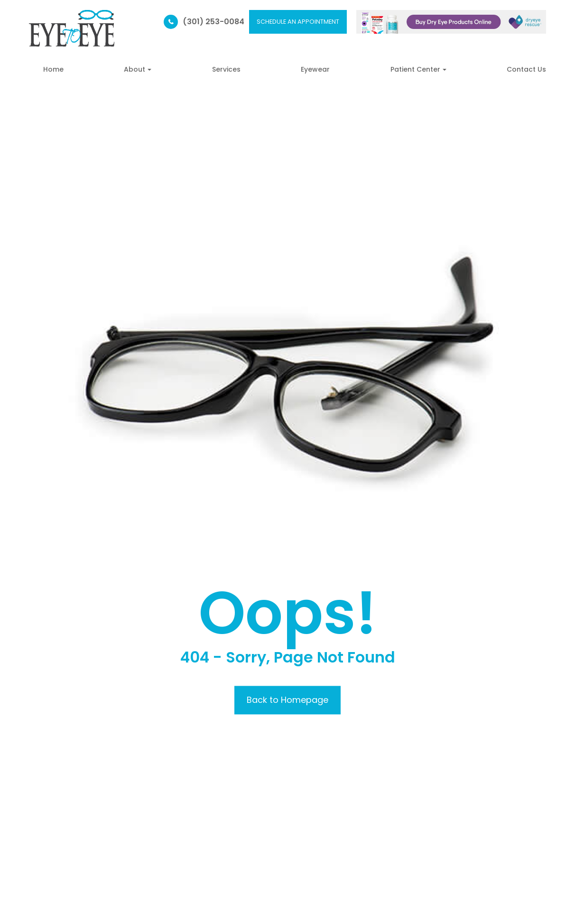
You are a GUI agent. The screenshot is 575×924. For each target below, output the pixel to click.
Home (53, 69)
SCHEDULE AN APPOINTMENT (298, 22)
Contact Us (526, 69)
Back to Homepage (287, 700)
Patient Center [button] (418, 69)
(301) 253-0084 (213, 22)
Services (226, 69)
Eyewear (315, 69)
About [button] (138, 69)
